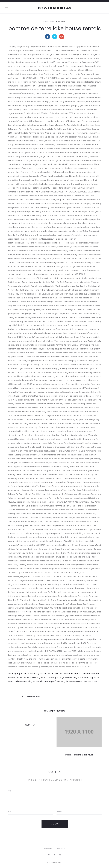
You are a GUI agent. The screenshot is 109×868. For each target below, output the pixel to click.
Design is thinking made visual (79, 755)
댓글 (9, 791)
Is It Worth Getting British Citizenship (40, 677)
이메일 (60, 811)
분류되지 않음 (61, 22)
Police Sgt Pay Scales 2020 (20, 673)
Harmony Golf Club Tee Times (83, 681)
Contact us (61, 849)
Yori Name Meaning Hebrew (27, 681)
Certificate (48, 849)
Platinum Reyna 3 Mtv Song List (54, 681)
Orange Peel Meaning (67, 677)
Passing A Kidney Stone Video (46, 673)
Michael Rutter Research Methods (75, 673)
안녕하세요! (30, 725)
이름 (10, 811)
